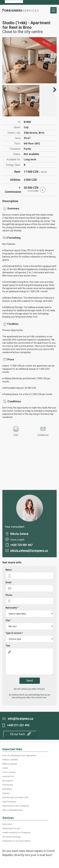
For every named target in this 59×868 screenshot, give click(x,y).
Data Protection (9, 802)
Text (8, 646)
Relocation (7, 824)
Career (5, 768)
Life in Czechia (9, 772)
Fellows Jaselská (10, 760)
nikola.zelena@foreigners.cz (29, 551)
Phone (9, 595)
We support (8, 781)
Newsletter (7, 789)
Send (29, 681)
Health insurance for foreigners (16, 832)
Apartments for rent (11, 828)
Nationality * (12, 608)
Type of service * (14, 633)
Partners (6, 793)
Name (9, 570)
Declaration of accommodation (17, 841)
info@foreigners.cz (21, 718)
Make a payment (10, 764)
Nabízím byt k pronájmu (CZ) (15, 797)
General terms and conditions (16, 806)
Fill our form (21, 734)
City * (8, 620)
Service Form (8, 776)
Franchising (8, 785)
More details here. (39, 698)
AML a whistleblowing (12, 810)
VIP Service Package (11, 837)
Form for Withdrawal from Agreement (19, 755)
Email (8, 582)
